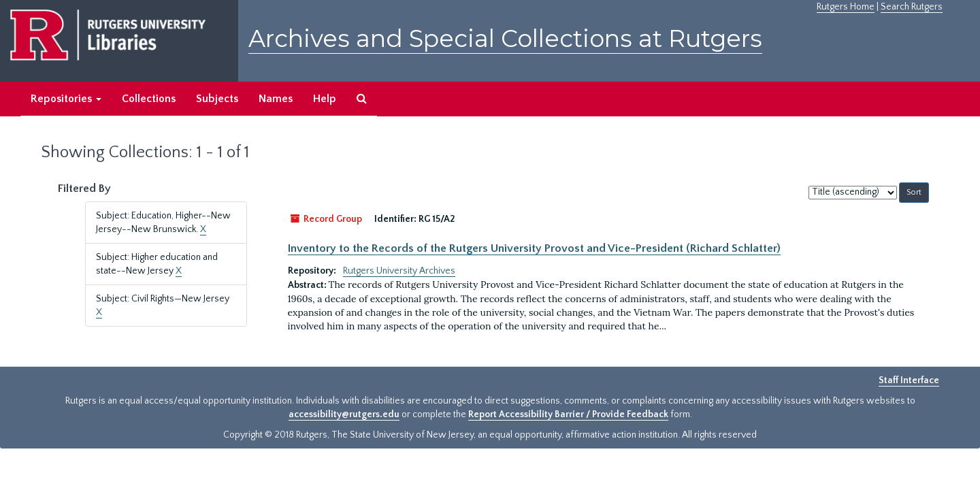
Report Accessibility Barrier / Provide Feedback (568, 414)
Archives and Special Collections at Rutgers (505, 38)
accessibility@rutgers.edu (344, 414)
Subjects (217, 99)
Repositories (66, 99)
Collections (149, 99)
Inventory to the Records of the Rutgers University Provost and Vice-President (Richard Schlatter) (534, 248)
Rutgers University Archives (399, 271)
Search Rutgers (912, 7)
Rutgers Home (846, 7)
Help (325, 99)
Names (276, 99)
